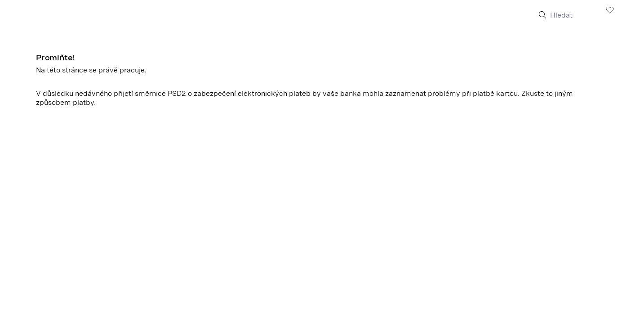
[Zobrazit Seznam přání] (610, 9)
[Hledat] (572, 15)
